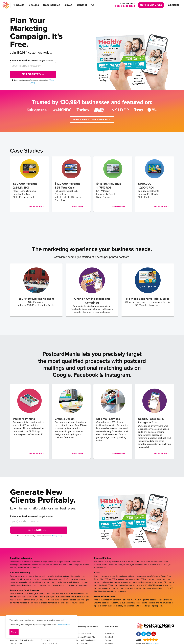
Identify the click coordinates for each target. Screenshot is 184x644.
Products (18, 5)
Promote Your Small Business (24, 590)
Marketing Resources (87, 627)
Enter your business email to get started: (32, 61)
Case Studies (52, 5)
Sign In (173, 5)
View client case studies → (92, 119)
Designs (34, 5)
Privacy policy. (57, 536)
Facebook (109, 637)
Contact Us (110, 634)
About (68, 5)
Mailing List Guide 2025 (85, 637)
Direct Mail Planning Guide (86, 640)
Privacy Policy (63, 625)
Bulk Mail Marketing (20, 573)
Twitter (108, 640)
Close (14, 632)
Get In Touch (112, 627)
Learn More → (37, 207)
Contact (82, 5)
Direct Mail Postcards (104, 596)
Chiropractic (46, 640)
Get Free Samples (151, 5)
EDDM (97, 573)
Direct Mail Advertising (21, 558)
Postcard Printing (103, 558)
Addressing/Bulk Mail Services (22, 640)
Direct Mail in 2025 (83, 634)
